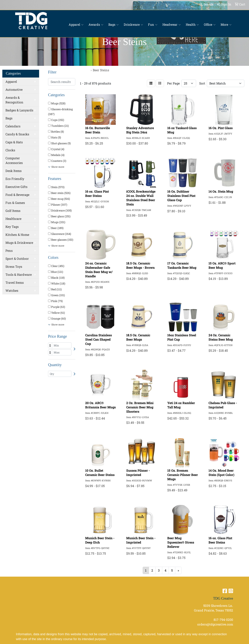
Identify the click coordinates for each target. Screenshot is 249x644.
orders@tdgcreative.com (215, 624)
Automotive (14, 89)
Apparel (76, 25)
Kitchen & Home (17, 235)
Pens (9, 251)
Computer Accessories (14, 160)
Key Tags (12, 227)
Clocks (10, 150)
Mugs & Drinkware (19, 243)
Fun (153, 25)
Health (192, 25)
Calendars (13, 126)
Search (206, 4)
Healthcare (13, 219)
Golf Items (13, 211)
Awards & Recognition (14, 100)
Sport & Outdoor (17, 259)
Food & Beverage (17, 195)
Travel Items (15, 282)
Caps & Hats (14, 142)
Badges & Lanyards (19, 110)
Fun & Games (15, 203)
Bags (114, 25)
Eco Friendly (15, 179)
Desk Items (14, 171)
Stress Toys (14, 266)
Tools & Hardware (19, 274)
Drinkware (133, 25)
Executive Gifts (16, 187)
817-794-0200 (223, 620)
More (226, 25)
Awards (96, 25)
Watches (12, 290)
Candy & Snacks (17, 134)
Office (210, 25)
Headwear (172, 25)
